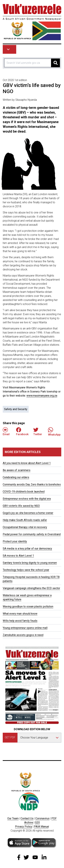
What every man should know (20, 614)
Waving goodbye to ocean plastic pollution (28, 606)
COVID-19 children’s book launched (24, 492)
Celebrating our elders (16, 477)
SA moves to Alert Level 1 (18, 556)
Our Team (13, 818)
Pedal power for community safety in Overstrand (32, 534)
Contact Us (27, 818)
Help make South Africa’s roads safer (25, 520)
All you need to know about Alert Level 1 (27, 463)
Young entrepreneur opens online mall (25, 628)
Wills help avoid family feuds (20, 621)
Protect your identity (15, 541)
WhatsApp (54, 432)
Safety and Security (16, 409)
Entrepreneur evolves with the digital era (27, 499)
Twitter (38, 432)
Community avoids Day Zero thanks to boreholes (32, 484)
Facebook (22, 432)
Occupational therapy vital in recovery (25, 527)
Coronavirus (42, 818)
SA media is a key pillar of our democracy (27, 549)
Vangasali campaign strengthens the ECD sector (31, 588)
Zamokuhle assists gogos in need (23, 635)
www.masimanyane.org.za (42, 396)
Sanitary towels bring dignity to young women (30, 563)
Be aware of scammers (17, 470)
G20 (37, 822)
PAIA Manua (41, 827)
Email (6, 432)
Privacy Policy (24, 827)
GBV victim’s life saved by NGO (21, 506)
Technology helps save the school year (26, 570)
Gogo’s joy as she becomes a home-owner (28, 513)
